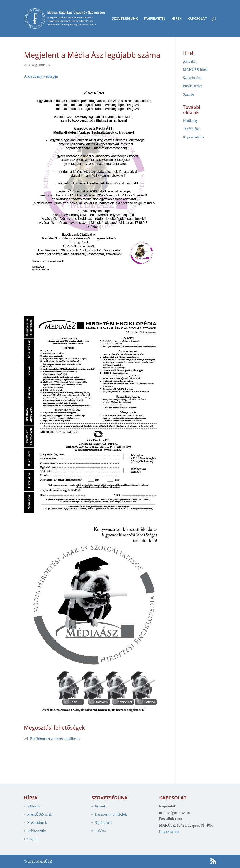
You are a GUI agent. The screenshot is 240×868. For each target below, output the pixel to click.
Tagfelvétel (155, 19)
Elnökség (190, 121)
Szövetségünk (125, 19)
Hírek (176, 19)
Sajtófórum (103, 823)
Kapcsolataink (194, 137)
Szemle (189, 94)
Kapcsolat (197, 19)
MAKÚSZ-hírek (195, 70)
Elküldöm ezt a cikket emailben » (55, 739)
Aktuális (189, 61)
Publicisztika (193, 86)
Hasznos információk (111, 814)
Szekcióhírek (193, 78)
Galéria (100, 831)
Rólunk (100, 806)
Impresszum (169, 832)
